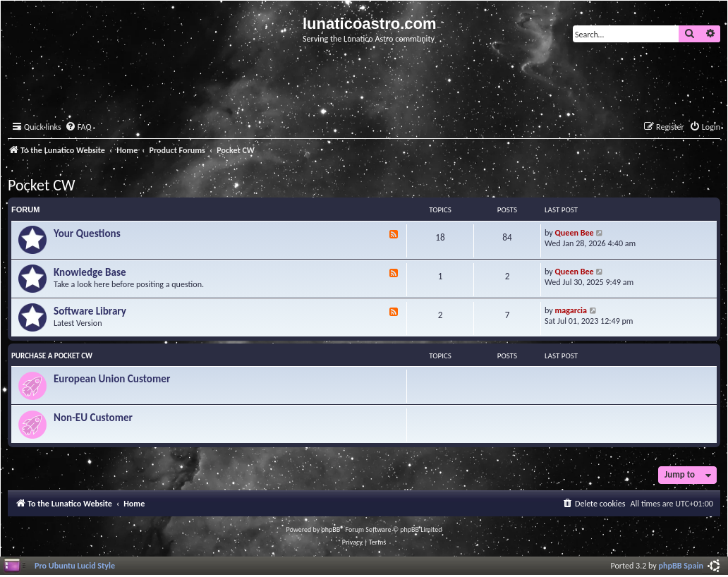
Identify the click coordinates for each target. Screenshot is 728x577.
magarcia (571, 310)
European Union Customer (112, 379)
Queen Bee (575, 232)
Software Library (90, 311)
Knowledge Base (90, 272)
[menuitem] (78, 127)
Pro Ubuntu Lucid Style (75, 565)
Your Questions (87, 233)
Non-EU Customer (93, 418)
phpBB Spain (681, 565)
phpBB (331, 529)
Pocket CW (42, 185)
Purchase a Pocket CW (52, 356)
